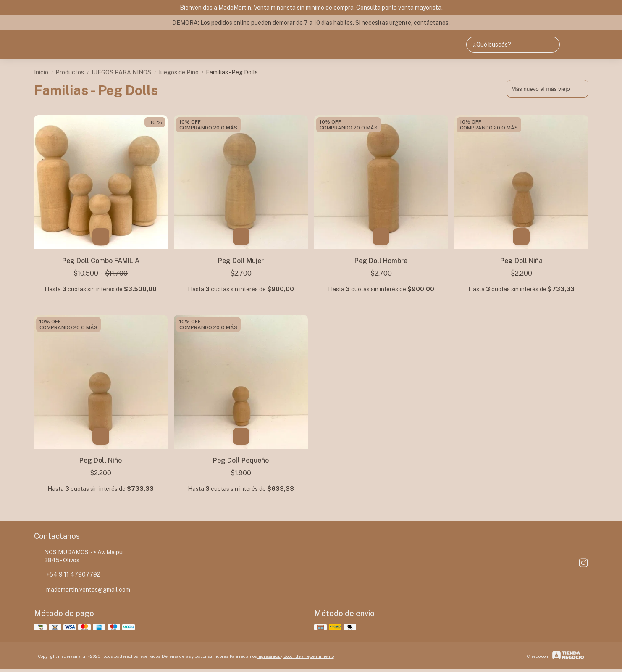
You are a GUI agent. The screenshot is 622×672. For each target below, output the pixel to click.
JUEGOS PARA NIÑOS (125, 72)
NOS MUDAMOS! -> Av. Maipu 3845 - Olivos (79, 556)
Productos (73, 72)
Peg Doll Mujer (241, 261)
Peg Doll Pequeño (241, 460)
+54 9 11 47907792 (67, 574)
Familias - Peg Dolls (232, 72)
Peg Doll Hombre (381, 261)
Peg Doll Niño (101, 460)
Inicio (45, 72)
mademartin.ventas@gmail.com (82, 590)
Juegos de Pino (182, 72)
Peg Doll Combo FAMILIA (101, 261)
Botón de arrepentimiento (309, 656)
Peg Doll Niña (521, 261)
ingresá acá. (269, 656)
